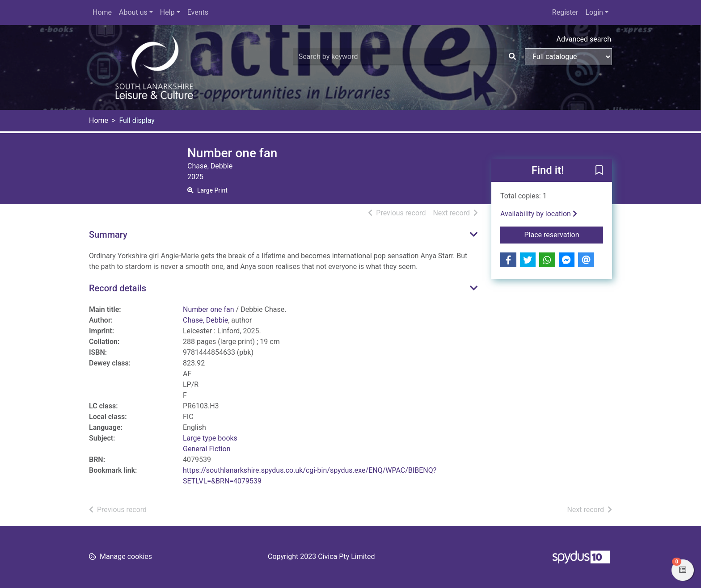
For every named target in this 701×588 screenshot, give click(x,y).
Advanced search (584, 39)
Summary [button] (108, 235)
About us (133, 12)
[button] (599, 171)
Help (167, 12)
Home (102, 12)
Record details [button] (118, 288)
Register (565, 12)
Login (594, 12)
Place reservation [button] (564, 234)
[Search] (512, 57)
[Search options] (568, 57)
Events (198, 12)
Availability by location (539, 214)
